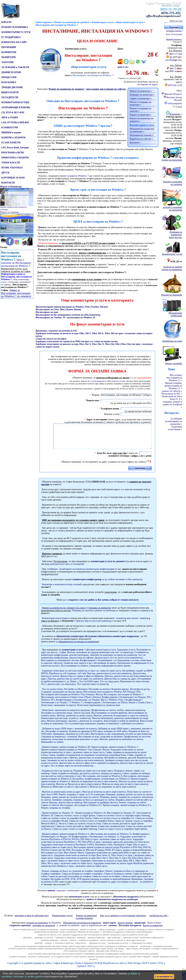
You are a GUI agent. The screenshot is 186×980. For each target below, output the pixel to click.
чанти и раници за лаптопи (112, 945)
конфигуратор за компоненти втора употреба (139, 959)
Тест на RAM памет (89, 686)
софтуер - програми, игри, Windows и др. (105, 956)
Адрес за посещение (97, 420)
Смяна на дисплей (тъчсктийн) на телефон (70, 881)
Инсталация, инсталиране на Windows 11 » (174, 378)
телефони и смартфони (88, 945)
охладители (133, 951)
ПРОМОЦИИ (9, 47)
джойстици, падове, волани (102, 954)
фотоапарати (145, 954)
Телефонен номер (110, 409)
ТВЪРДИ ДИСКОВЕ (12, 87)
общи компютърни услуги (129, 22)
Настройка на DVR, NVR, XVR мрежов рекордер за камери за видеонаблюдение (90, 884)
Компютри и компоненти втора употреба (62, 589)
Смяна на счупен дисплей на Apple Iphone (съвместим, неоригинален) (90, 831)
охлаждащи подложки (162, 951)
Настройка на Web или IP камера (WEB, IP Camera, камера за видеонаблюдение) (112, 855)
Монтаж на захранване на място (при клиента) (113, 792)
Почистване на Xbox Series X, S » (172, 398)
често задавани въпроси (61, 962)
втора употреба (35, 959)
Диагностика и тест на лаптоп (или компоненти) (119, 663)
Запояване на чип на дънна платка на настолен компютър (75, 765)
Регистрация (177, 34)
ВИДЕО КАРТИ (10, 92)
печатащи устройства (64, 948)
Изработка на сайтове (140, 139)
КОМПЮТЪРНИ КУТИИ (15, 102)
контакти (93, 964)
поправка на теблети (146, 935)
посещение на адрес (147, 84)
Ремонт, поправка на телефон (56, 813)
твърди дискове (44, 951)
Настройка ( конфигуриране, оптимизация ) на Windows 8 (101, 784)
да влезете (121, 381)
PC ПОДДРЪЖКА (11, 37)
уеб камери (119, 954)
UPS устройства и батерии (75, 956)
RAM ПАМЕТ (9, 82)
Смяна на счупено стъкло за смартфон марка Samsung (123, 821)
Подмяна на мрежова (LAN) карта (86, 736)
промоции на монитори (65, 943)
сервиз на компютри (82, 887)
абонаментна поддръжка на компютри (119, 937)
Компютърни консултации (55, 623)
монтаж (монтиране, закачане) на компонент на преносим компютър (103, 660)
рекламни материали (105, 962)
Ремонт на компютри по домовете (72, 22)
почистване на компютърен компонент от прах (75, 744)
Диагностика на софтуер (81, 663)
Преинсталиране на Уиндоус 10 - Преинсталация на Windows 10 (74, 818)
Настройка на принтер (57, 736)
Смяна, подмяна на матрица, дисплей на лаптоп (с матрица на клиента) (86, 778)
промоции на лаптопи (44, 943)
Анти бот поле (104, 458)
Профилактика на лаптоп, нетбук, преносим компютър (118, 715)
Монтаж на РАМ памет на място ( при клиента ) (65, 792)
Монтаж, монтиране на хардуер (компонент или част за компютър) (100, 657)
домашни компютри (96, 943)
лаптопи (64, 945)
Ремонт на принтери (140, 115)
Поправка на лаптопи (82, 616)
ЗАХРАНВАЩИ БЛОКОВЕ (16, 107)
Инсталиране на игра (89, 742)
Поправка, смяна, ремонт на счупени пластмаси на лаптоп (70, 802)
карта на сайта (121, 962)
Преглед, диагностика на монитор (86, 763)
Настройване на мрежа (105, 668)
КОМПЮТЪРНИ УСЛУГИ (16, 32)
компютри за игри (130, 943)
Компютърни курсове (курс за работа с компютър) (66, 723)
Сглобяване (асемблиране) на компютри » (173, 421)
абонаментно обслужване (88, 937)
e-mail (177, 107)
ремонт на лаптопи (70, 930)
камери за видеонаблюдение (166, 954)
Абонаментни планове (141, 135)
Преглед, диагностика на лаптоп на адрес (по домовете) (75, 684)
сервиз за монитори (107, 935)
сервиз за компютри (68, 937)
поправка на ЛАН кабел (115, 736)
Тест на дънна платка (52, 694)
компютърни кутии (95, 951)
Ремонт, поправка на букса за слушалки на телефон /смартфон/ (73, 876)
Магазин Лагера (173, 97)
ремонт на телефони (164, 935)
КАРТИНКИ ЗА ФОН (13, 178)
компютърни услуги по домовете (108, 566)
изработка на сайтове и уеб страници (54, 940)
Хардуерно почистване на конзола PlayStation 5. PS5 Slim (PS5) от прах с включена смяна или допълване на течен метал (95, 846)
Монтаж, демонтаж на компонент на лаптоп (121, 744)
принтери (39, 948)
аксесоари (131, 945)
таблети (73, 945)
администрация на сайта (37, 968)
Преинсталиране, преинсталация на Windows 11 (66, 839)
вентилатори (145, 951)
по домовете (44, 928)
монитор (144, 623)
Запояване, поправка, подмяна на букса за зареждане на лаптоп (83, 805)
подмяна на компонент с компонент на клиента (120, 729)
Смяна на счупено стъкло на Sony (84, 829)
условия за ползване (17, 962)
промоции (27, 943)
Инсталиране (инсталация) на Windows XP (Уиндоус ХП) (112, 697)
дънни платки (20, 951)
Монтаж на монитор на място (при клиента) (104, 797)
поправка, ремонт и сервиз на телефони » (172, 404)
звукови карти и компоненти (77, 954)
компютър (121, 623)
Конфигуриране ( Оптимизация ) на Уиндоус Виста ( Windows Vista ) (90, 705)
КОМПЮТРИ (9, 52)
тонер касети (80, 948)
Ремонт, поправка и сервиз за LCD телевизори (82, 799)
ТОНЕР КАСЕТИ (11, 163)
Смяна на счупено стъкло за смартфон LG (113, 823)
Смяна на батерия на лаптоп (118, 879)
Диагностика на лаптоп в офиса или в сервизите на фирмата (89, 768)
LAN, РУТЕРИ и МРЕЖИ (15, 122)
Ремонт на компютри (140, 91)
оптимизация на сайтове (99, 940)
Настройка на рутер (140, 694)
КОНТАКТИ (8, 183)
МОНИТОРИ (8, 57)
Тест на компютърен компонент (80, 729)
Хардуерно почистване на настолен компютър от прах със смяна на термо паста (81, 676)
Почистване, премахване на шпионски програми (66, 715)
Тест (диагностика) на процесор (93, 689)
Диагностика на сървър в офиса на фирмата (82, 681)
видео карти (81, 951)
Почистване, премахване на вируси (58, 710)
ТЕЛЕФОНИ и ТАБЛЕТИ (15, 67)
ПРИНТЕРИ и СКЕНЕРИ (15, 158)
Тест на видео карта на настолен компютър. (72, 771)
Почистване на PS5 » (172, 394)
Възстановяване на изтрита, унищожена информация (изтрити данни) (96, 671)
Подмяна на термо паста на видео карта (93, 776)
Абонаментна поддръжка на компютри (142, 130)
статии (75, 962)
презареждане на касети (118, 948)
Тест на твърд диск (109, 686)
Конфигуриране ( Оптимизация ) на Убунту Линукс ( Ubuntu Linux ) (118, 707)
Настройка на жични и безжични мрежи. (109, 694)
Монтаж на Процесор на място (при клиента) (78, 789)
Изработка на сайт (113, 968)
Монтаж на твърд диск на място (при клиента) (125, 789)
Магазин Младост (172, 94)
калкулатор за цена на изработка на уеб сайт (129, 940)
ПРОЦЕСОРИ (9, 77)
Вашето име (93, 400)
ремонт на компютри (69, 935)
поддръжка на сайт (79, 940)
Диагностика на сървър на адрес (120, 684)
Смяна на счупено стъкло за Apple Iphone (75, 821)
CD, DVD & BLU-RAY (13, 112)
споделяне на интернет (111, 742)
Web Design (134, 968)
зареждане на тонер (97, 948)
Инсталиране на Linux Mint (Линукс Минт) (63, 858)
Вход (168, 34)
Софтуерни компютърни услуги (100, 655)
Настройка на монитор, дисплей (120, 763)
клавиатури (32, 954)
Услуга (95, 395)
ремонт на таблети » (172, 391)
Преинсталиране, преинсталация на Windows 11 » (173, 386)
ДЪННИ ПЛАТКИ (11, 72)
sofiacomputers (173, 103)
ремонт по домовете (127, 935)
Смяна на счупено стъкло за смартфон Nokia (91, 826)
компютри (81, 943)
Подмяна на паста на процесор (57, 776)
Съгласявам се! (164, 976)
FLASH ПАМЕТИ (11, 143)
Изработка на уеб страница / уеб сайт (67, 678)
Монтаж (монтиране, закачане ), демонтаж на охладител (75, 726)
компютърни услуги (72, 655)
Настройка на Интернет (76, 694)
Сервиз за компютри (140, 98)
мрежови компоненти (54, 954)
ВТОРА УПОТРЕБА (12, 168)
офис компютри (114, 943)
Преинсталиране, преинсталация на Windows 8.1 (127, 810)
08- (176, 57)
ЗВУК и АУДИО (10, 117)
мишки (41, 954)
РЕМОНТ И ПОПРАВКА (15, 27)
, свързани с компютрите (63, 895)
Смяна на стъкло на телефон (106, 881)
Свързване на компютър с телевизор (59, 742)
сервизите (145, 616)
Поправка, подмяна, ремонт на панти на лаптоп (129, 799)
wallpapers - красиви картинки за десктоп (160, 962)
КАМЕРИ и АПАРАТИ (13, 138)
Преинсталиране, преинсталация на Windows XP (66, 752)
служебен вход (135, 962)
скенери (48, 948)
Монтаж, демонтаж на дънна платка (74, 721)
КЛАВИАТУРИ (10, 128)
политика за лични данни (38, 962)
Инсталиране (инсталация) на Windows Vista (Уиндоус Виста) (72, 699)
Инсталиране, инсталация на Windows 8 (102, 781)
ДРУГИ (5, 173)
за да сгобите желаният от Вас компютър (107, 584)
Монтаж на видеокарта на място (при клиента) (94, 786)
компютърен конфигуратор (152, 943)
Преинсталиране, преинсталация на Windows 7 (114, 752)
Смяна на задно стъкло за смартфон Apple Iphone (123, 834)
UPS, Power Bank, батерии (15, 148)
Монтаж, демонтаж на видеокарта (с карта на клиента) (121, 721)
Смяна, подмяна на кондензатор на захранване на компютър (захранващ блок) (87, 760)
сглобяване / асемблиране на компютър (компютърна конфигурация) (80, 574)
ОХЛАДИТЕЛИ (10, 97)
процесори (32, 951)
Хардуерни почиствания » (175, 428)
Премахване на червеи (52, 747)
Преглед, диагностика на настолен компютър (109, 678)
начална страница (87, 962)
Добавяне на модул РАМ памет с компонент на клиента (69, 734)
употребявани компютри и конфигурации (101, 959)
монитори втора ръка (51, 959)
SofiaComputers (44, 22)
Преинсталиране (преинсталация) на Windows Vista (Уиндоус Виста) (75, 755)
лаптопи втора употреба (72, 959)
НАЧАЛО (6, 22)
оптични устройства (17, 954)
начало (16, 935)
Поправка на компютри (141, 95)
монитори (141, 945)
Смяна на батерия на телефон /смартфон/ (82, 879)
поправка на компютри (48, 935)
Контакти (134, 143)
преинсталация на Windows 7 (74, 176)
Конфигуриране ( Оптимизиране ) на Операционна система (109, 665)
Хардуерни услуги (126, 655)
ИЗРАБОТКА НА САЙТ (14, 42)
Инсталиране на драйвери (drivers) (101, 807)
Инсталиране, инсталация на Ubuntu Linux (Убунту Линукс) (71, 702)
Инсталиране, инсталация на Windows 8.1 (81, 810)
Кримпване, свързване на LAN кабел (71, 739)
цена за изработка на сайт (94, 930)
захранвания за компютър (116, 951)
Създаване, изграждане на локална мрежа (62, 697)
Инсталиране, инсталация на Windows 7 (57, 25)
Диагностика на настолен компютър (94, 626)
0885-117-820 (176, 54)
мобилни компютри (50, 945)
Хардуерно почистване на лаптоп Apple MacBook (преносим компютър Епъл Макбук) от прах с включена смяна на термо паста (97, 870)
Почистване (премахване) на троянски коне (98, 710)
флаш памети (69, 951)
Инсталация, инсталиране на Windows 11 (111, 839)
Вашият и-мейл (112, 414)
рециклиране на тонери (142, 948)
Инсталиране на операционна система (60, 665)
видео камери (132, 954)
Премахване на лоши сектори (134, 686)
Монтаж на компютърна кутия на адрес (61, 797)
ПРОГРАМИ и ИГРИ (13, 153)
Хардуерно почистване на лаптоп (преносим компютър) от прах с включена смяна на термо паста (92, 756)
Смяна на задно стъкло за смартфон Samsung (75, 834)
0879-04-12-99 (175, 85)
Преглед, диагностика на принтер (66, 807)
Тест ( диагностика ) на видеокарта (58, 689)
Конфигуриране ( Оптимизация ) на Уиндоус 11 (95, 842)
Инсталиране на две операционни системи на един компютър (121, 739)
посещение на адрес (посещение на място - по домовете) (125, 887)
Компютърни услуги (103, 22)
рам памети (57, 951)
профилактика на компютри (46, 937)
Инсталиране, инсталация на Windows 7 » (94, 75)
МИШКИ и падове (11, 133)
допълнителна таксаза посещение (67, 569)
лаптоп (135, 623)
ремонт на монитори (106, 616)
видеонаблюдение (144, 937)
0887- (176, 69)
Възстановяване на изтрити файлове (109, 718)
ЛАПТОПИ (7, 62)
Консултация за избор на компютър (121, 726)
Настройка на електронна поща (57, 718)
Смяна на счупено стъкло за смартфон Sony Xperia (66, 823)
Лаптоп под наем (82, 718)
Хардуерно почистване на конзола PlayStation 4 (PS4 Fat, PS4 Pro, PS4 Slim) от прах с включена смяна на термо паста (93, 843)
